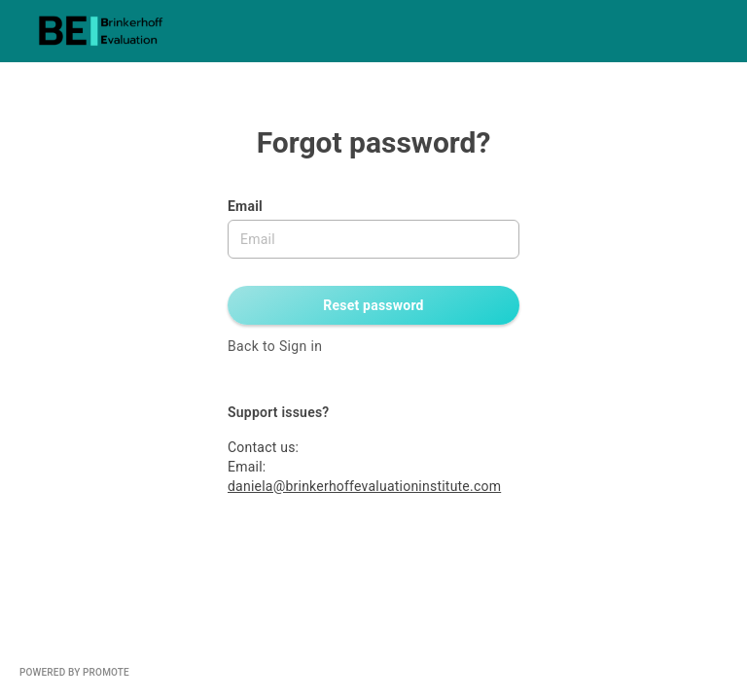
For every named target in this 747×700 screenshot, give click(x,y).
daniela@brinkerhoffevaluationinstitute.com (364, 486)
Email (245, 206)
